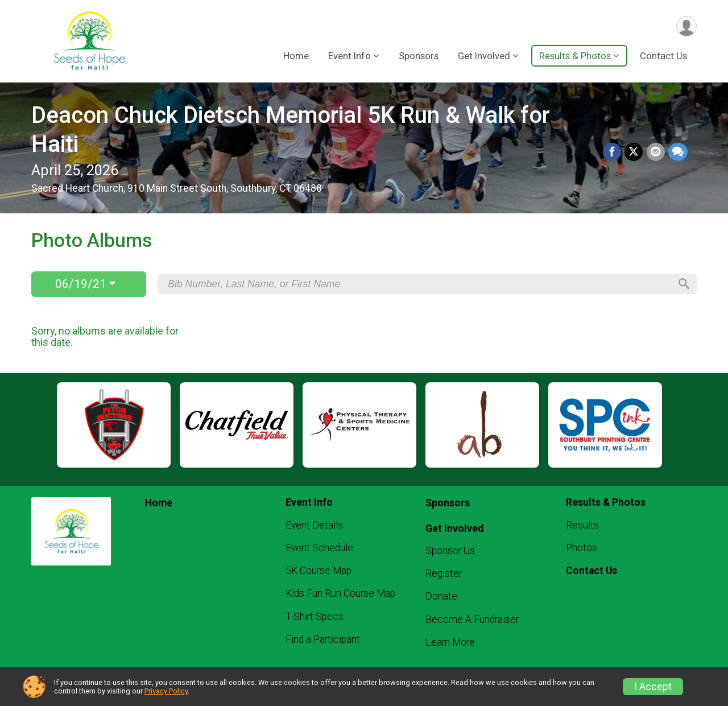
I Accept (653, 687)
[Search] (683, 284)
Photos (582, 548)
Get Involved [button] (484, 56)
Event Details (314, 525)
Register (444, 573)
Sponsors (419, 56)
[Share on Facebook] (613, 152)
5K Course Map (318, 571)
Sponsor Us (450, 551)
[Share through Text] (678, 152)
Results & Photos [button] (575, 56)
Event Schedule (319, 548)
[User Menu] (686, 26)
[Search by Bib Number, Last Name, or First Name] (419, 284)
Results (582, 525)
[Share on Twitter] (634, 152)
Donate (441, 596)
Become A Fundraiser (472, 620)
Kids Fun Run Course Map (340, 593)
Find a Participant (323, 639)
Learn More (450, 642)
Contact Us (663, 56)
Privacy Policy (166, 691)
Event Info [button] (349, 56)
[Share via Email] (656, 152)
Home (296, 56)
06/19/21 (85, 284)
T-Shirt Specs (315, 617)
